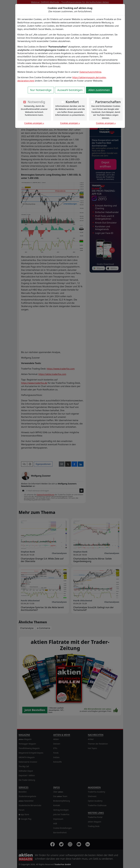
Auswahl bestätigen (70, 90)
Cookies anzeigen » (34, 123)
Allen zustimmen (99, 90)
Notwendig (36, 102)
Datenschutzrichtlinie (90, 72)
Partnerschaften (108, 102)
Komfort (72, 102)
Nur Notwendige (41, 90)
